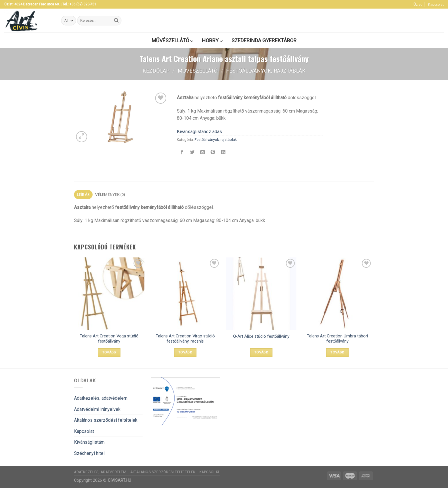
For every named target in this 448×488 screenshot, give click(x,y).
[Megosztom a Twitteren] (192, 153)
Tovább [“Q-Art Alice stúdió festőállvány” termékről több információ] (261, 352)
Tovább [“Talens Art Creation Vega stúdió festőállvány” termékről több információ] (109, 352)
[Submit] (116, 21)
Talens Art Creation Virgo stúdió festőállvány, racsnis (185, 339)
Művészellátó (198, 71)
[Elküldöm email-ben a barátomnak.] (203, 153)
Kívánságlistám (89, 442)
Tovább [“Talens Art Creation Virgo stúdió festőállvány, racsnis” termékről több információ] (185, 352)
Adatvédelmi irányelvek (97, 409)
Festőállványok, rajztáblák (266, 71)
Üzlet (418, 4)
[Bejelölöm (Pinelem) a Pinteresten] (213, 153)
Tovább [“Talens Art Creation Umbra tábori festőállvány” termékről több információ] (337, 352)
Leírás (83, 195)
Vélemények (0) (110, 195)
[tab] (83, 195)
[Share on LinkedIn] (223, 153)
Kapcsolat (436, 4)
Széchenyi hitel (89, 453)
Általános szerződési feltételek (106, 420)
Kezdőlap (156, 71)
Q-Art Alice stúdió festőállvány (261, 336)
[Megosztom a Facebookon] (182, 153)
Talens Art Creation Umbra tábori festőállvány (337, 339)
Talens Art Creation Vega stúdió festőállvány (109, 339)
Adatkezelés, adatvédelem (101, 398)
